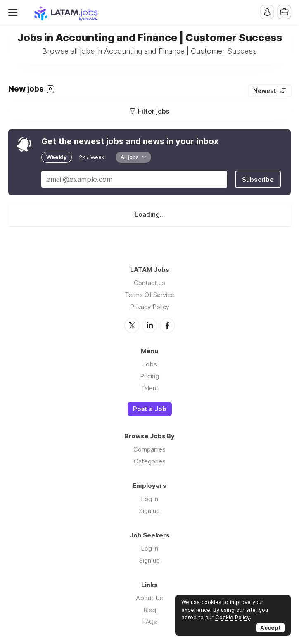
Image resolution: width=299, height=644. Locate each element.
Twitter (132, 325)
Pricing (149, 375)
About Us (149, 598)
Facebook (167, 325)
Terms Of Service (149, 294)
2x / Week (92, 157)
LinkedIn (149, 325)
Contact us (149, 282)
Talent (150, 387)
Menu (14, 12)
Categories (150, 461)
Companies (149, 449)
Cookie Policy (233, 617)
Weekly (57, 157)
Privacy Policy (150, 306)
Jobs (150, 363)
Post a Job (150, 408)
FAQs (149, 621)
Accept (271, 627)
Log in (149, 498)
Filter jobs (154, 111)
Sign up (149, 510)
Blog (150, 610)
